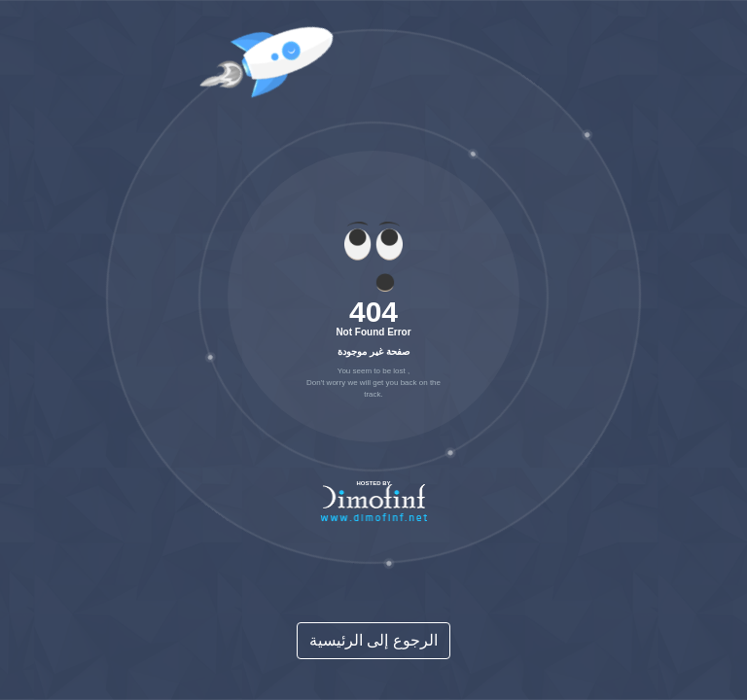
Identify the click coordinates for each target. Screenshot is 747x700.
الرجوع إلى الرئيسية (373, 640)
